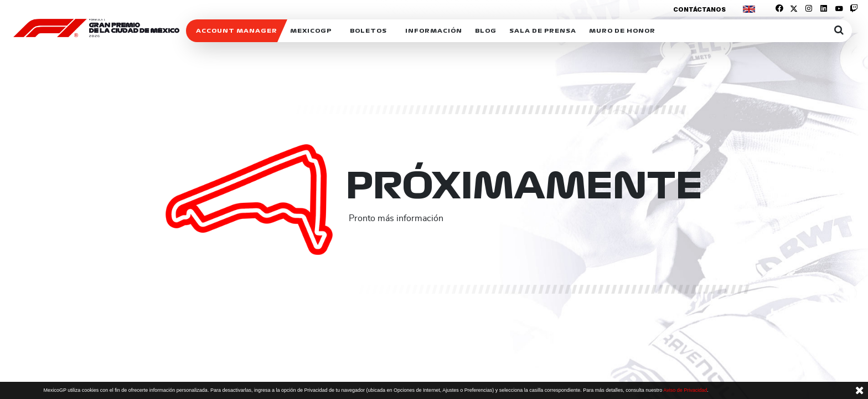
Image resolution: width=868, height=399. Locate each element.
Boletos (368, 31)
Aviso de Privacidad (685, 390)
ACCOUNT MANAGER (237, 31)
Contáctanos (699, 9)
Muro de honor (622, 31)
